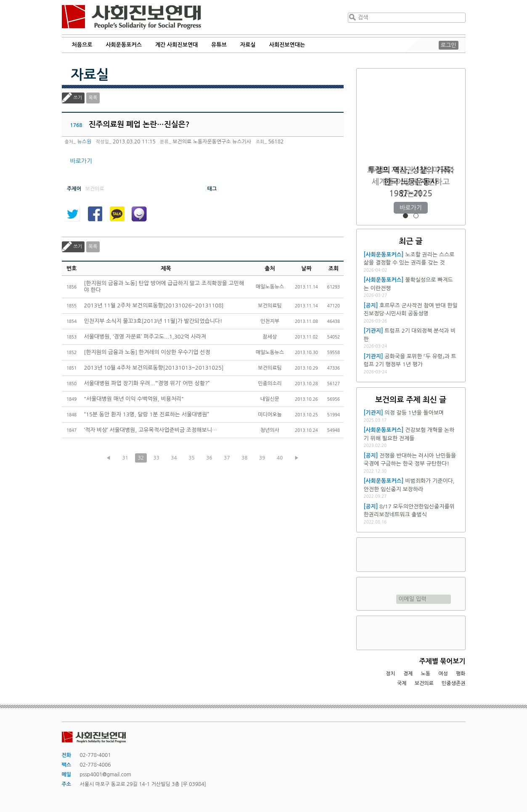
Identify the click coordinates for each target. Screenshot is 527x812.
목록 (93, 98)
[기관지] (373, 331)
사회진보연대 (131, 17)
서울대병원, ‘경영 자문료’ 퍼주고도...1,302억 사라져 (145, 337)
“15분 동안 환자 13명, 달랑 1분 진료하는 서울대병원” (147, 414)
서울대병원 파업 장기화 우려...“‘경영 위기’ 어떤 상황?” (147, 383)
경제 (408, 674)
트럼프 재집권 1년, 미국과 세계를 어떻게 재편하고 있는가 (411, 182)
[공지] (371, 305)
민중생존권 (453, 683)
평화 (461, 674)
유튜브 (219, 45)
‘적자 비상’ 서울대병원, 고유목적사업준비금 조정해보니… (151, 430)
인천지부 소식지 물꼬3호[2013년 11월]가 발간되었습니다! (153, 321)
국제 (402, 683)
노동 (425, 674)
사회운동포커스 (124, 45)
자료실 (248, 45)
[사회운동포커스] (384, 255)
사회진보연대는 (287, 45)
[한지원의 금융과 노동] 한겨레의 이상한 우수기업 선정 (147, 352)
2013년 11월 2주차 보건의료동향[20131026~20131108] (154, 305)
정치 (391, 674)
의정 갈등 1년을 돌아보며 (414, 413)
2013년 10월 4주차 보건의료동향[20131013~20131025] (154, 368)
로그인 (449, 45)
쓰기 (78, 98)
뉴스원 (85, 142)
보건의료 (424, 683)
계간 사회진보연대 (176, 45)
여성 (443, 674)
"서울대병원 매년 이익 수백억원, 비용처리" (134, 399)
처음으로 (82, 45)
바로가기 (81, 161)
